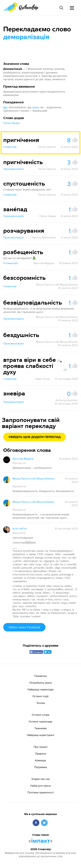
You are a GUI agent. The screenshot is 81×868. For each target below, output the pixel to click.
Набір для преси (41, 786)
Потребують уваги (41, 683)
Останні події (40, 696)
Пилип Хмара (11, 123)
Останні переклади (40, 721)
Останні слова (40, 715)
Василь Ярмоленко (44, 237)
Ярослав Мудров (44, 263)
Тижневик (41, 728)
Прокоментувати (13, 169)
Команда (40, 760)
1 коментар (10, 147)
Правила (40, 754)
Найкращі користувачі (40, 735)
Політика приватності (41, 792)
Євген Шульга (47, 147)
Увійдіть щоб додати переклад (35, 437)
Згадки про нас (41, 779)
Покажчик (40, 676)
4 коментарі (11, 263)
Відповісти (19, 463)
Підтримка (40, 767)
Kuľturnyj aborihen (67, 400)
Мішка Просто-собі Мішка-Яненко (57, 284)
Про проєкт (41, 747)
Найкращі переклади (40, 689)
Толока (41, 703)
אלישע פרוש (20, 528)
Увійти (24, 627)
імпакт (40, 841)
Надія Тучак (42, 379)
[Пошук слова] (61, 8)
